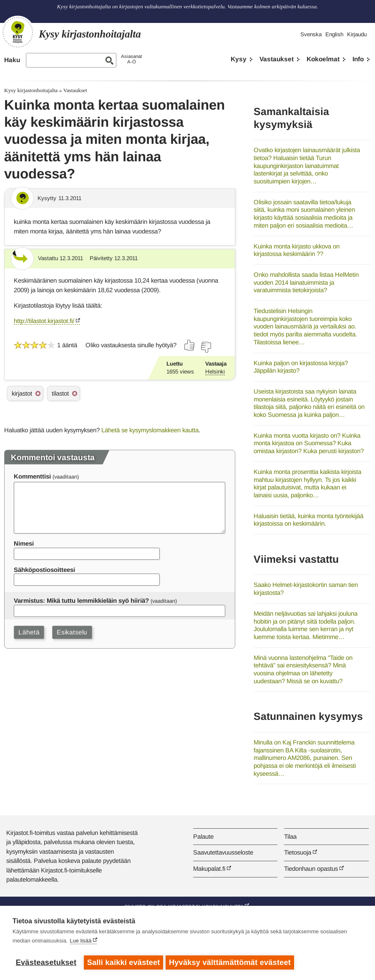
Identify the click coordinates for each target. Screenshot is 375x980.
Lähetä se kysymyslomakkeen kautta (150, 430)
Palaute (203, 836)
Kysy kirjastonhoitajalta (31, 90)
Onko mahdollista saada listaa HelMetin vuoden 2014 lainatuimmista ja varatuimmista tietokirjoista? (306, 282)
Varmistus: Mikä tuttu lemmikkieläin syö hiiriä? (81, 600)
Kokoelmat (323, 59)
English (334, 34)
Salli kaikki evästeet (124, 962)
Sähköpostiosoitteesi (44, 570)
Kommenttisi (32, 476)
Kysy (239, 59)
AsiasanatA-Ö (131, 59)
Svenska (311, 34)
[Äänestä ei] (206, 347)
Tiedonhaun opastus (311, 868)
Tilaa (290, 836)
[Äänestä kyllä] (190, 345)
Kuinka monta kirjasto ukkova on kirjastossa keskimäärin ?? (297, 250)
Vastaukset (277, 59)
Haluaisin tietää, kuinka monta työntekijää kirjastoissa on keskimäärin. (308, 520)
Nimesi (24, 543)
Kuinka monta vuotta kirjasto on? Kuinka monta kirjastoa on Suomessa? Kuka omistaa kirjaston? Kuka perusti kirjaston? (309, 443)
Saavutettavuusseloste (223, 852)
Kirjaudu (357, 34)
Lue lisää (81, 942)
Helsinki (215, 372)
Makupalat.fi (209, 868)
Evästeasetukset (46, 962)
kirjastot (22, 393)
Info (358, 59)
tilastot (60, 393)
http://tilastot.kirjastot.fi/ (44, 321)
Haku (12, 60)
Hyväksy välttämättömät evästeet (232, 962)
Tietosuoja (298, 852)
